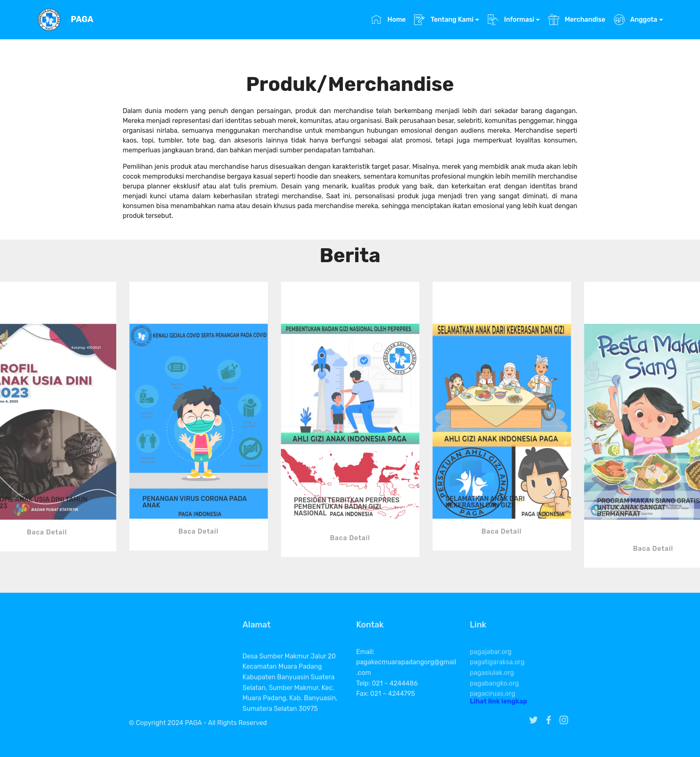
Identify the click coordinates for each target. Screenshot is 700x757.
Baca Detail (47, 547)
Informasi (511, 19)
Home (389, 19)
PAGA (82, 19)
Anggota (636, 19)
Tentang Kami (444, 19)
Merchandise (577, 19)
